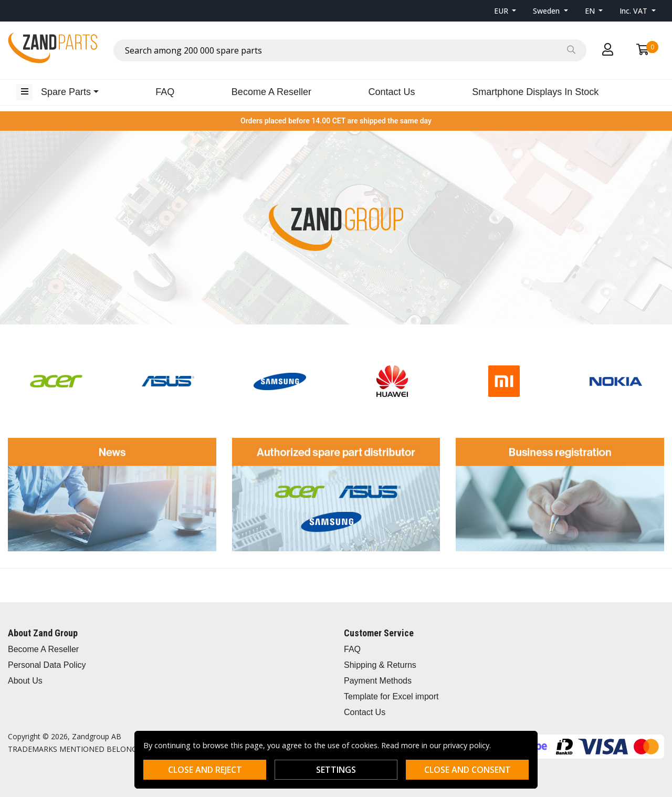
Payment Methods (378, 681)
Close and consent (468, 770)
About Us (25, 681)
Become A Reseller (271, 92)
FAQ (165, 92)
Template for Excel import (391, 696)
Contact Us (392, 92)
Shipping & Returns (380, 665)
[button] (505, 11)
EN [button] (591, 11)
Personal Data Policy (47, 665)
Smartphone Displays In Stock (535, 92)
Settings (336, 770)
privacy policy (466, 745)
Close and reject (205, 770)
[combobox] (350, 50)
